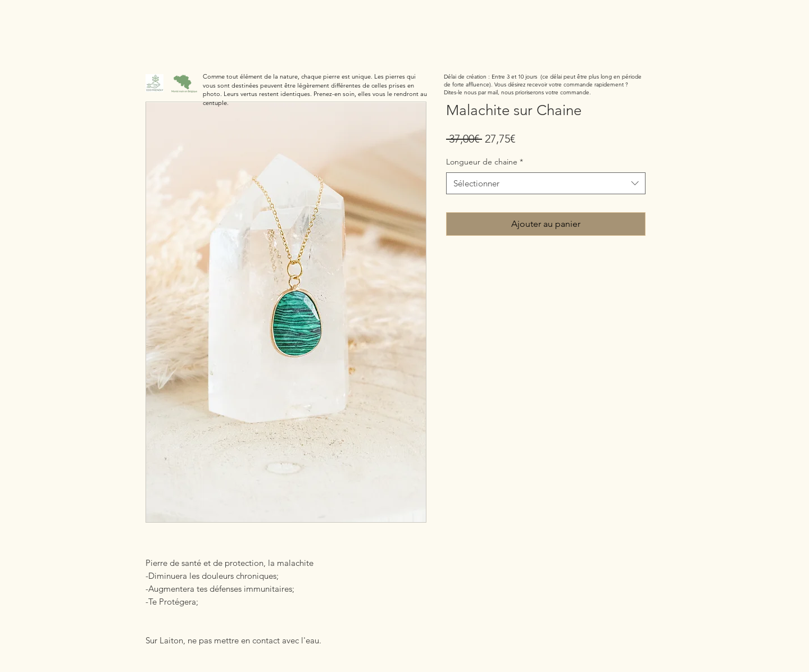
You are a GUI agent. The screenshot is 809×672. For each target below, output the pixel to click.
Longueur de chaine (485, 162)
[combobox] (546, 183)
